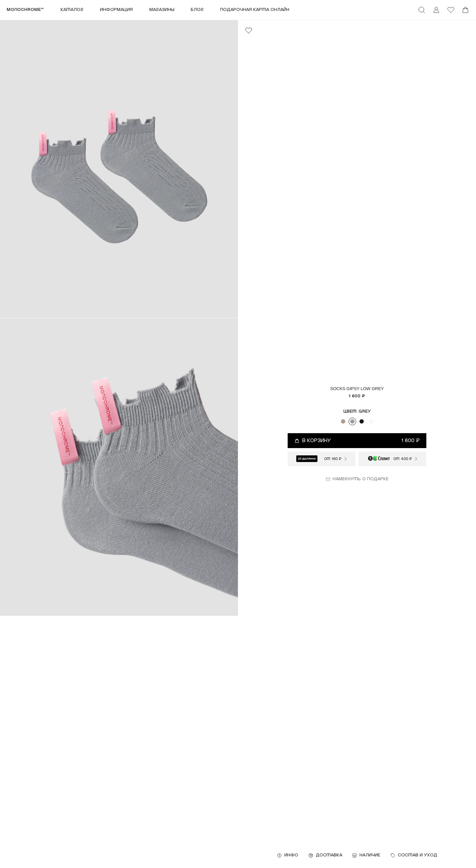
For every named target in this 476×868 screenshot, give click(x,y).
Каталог (72, 10)
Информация (116, 10)
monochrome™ (25, 10)
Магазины (162, 10)
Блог (197, 10)
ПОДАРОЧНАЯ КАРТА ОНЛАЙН (255, 10)
